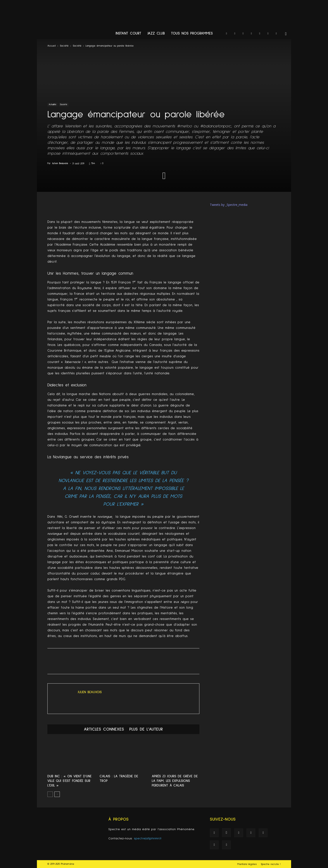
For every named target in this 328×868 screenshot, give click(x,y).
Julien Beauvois (60, 163)
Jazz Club (156, 34)
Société (64, 46)
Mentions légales (247, 864)
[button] (286, 34)
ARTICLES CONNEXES (104, 729)
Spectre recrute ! (271, 864)
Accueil (52, 46)
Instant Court (128, 34)
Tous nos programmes (192, 34)
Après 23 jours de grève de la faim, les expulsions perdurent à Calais (175, 781)
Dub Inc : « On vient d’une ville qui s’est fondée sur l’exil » (69, 781)
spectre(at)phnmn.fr (148, 838)
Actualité (53, 104)
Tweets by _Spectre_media (229, 205)
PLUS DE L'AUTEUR (146, 729)
